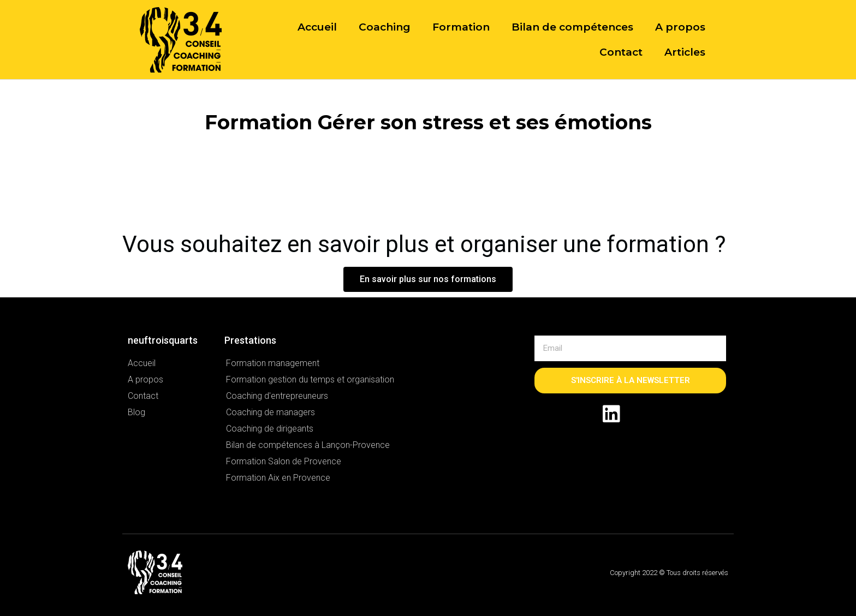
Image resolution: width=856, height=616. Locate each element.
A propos (680, 27)
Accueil (317, 27)
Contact (621, 52)
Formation (461, 27)
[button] (428, 279)
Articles (685, 52)
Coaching (385, 27)
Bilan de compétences (572, 27)
